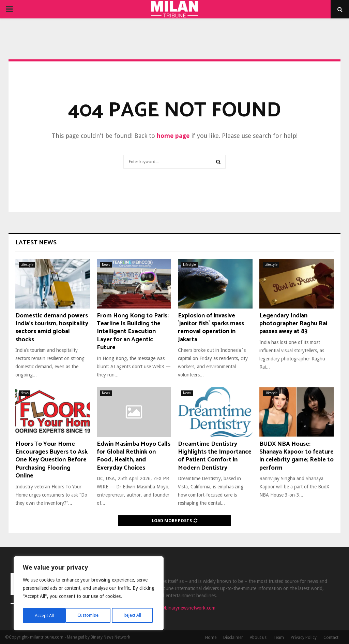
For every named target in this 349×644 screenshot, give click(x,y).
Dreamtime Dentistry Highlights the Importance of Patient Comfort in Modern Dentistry (215, 456)
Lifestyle (27, 265)
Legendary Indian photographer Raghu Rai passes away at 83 (293, 324)
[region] (89, 595)
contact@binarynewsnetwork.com (180, 608)
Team (279, 638)
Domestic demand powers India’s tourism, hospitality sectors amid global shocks (52, 328)
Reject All (89, 616)
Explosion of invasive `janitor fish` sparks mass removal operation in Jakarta (211, 328)
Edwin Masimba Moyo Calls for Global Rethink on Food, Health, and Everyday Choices (134, 456)
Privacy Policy (304, 638)
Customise (44, 616)
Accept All (133, 616)
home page (173, 136)
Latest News (36, 243)
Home (211, 638)
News (106, 265)
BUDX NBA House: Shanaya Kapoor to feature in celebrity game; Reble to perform (297, 456)
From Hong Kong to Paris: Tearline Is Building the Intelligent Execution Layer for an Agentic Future (133, 332)
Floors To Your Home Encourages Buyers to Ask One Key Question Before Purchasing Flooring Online (51, 460)
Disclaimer (233, 638)
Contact (331, 638)
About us (258, 638)
